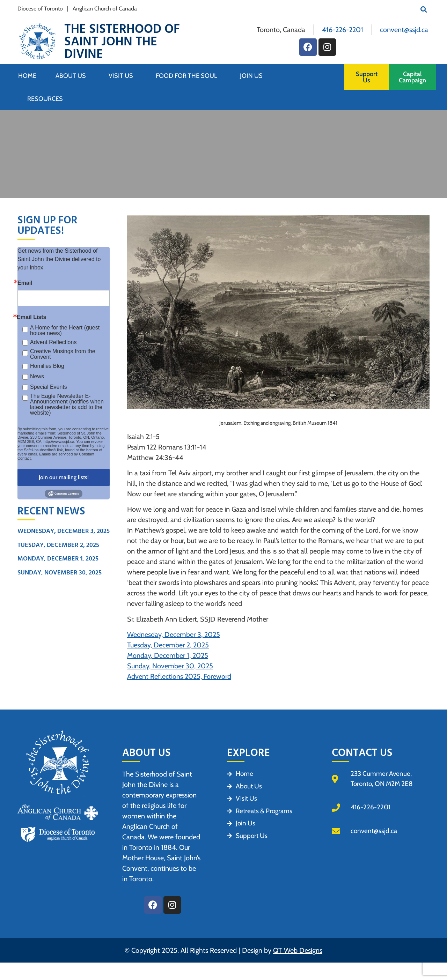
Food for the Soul (188, 76)
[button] (424, 9)
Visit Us (123, 76)
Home (27, 76)
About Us (72, 76)
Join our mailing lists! (64, 477)
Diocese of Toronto (40, 9)
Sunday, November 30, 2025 (60, 573)
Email (25, 283)
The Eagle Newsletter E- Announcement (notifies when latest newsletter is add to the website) (67, 404)
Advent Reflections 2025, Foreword (179, 676)
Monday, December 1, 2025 (58, 559)
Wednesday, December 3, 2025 (64, 531)
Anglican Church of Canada (105, 9)
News (37, 376)
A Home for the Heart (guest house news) (65, 331)
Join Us (253, 76)
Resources (45, 99)
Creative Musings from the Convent (63, 354)
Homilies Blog (47, 366)
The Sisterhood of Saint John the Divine (122, 42)
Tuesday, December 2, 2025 (58, 545)
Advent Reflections (53, 342)
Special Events (49, 387)
